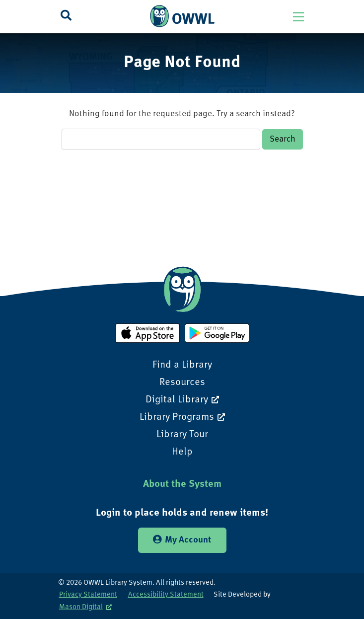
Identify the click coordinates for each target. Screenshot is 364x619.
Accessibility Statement (166, 595)
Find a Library (182, 365)
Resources (182, 383)
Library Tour (182, 435)
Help (182, 452)
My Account (182, 540)
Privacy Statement (88, 595)
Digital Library (177, 400)
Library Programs (177, 417)
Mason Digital (81, 607)
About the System (182, 484)
